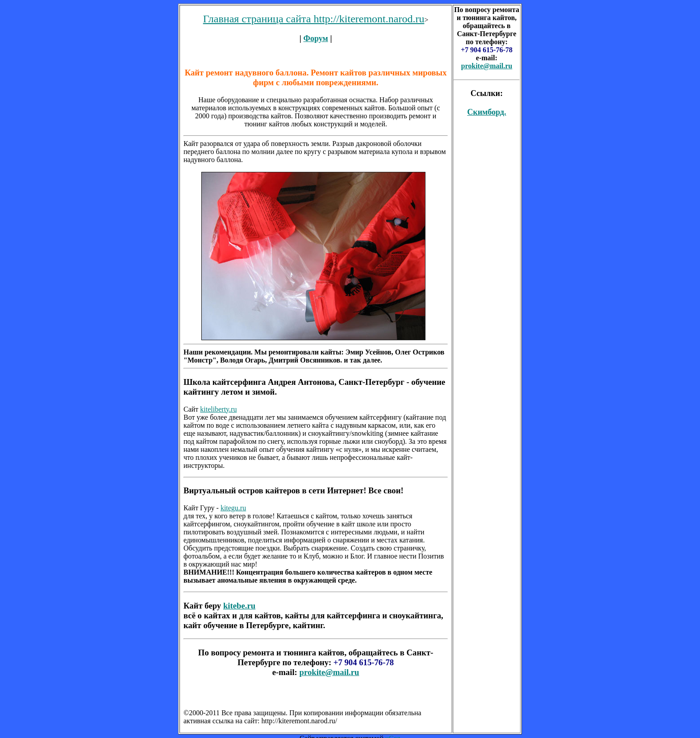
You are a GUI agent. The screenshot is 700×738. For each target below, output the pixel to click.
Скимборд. (487, 112)
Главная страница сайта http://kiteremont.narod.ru (314, 19)
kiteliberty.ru (218, 409)
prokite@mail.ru (329, 672)
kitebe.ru (239, 606)
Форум (315, 38)
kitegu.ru (233, 508)
